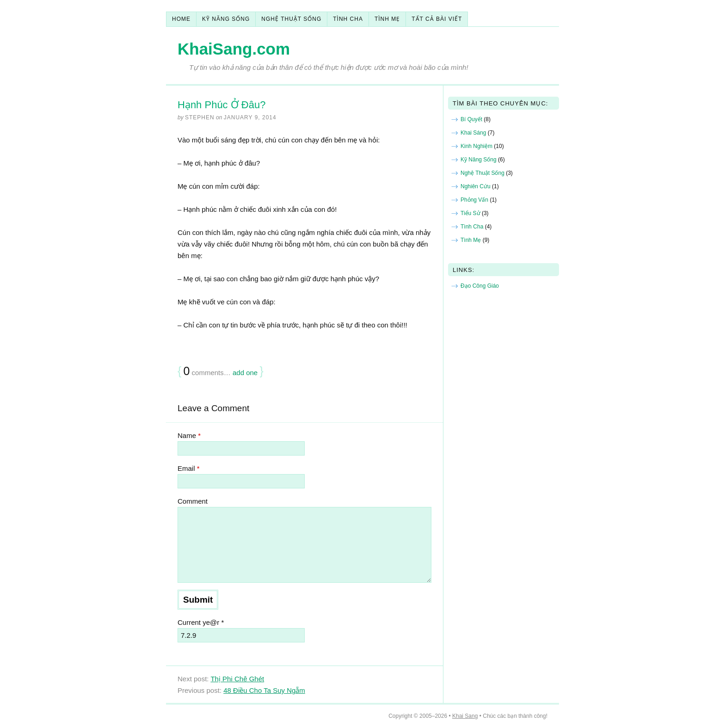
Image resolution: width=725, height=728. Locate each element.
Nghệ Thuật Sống (291, 19)
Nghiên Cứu (476, 186)
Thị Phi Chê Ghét (237, 679)
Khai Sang (465, 716)
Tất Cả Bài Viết (437, 19)
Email (189, 468)
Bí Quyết (471, 119)
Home (181, 19)
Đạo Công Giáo (480, 286)
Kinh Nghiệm (476, 146)
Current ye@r (201, 622)
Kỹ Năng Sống (226, 19)
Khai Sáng (473, 133)
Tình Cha (348, 19)
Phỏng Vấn (474, 200)
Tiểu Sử (470, 213)
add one (245, 373)
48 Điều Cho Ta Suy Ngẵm (264, 690)
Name (189, 435)
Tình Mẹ (387, 19)
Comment (193, 501)
